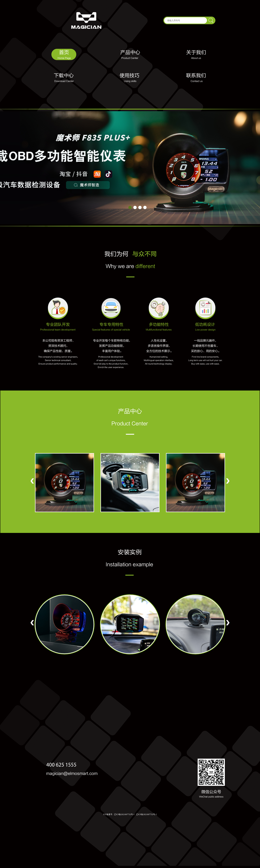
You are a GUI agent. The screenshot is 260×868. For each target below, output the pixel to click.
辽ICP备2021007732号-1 (124, 814)
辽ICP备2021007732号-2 (146, 814)
